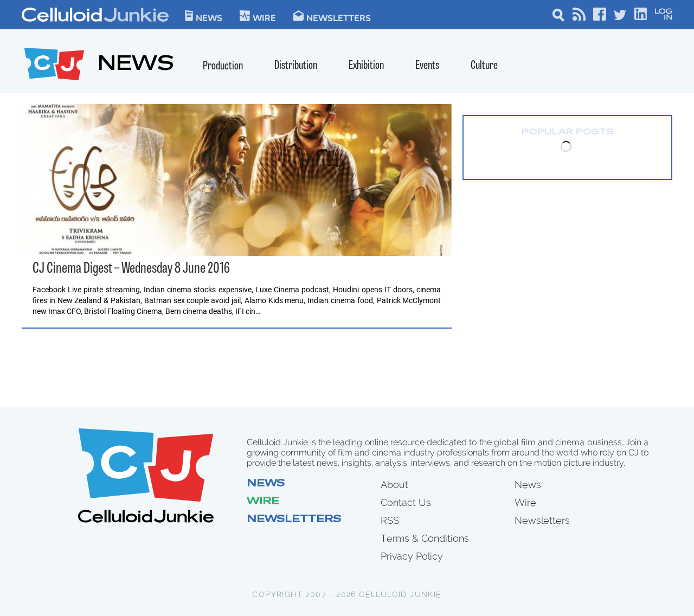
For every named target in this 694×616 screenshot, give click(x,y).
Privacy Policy (412, 556)
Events (427, 66)
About (394, 485)
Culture (484, 66)
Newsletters (332, 16)
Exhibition (366, 66)
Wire (263, 502)
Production (223, 66)
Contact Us (406, 502)
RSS (390, 520)
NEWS (136, 65)
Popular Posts (568, 132)
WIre (258, 16)
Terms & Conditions (425, 538)
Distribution (296, 66)
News (204, 16)
